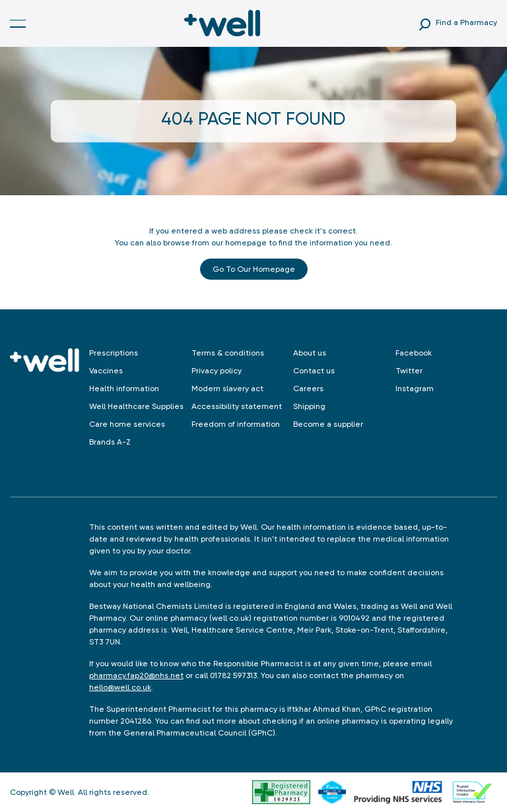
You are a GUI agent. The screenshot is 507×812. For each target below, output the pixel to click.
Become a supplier (328, 424)
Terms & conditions (228, 353)
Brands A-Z (110, 442)
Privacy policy (217, 371)
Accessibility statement (237, 406)
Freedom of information (236, 424)
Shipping (309, 406)
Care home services (127, 424)
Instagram (415, 389)
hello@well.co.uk (120, 687)
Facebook (414, 353)
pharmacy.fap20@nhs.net (136, 675)
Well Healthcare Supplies (136, 406)
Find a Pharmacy (466, 22)
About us (310, 353)
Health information (124, 389)
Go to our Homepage (254, 269)
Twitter (409, 371)
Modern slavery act (227, 389)
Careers (308, 389)
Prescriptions (114, 353)
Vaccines (106, 371)
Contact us (314, 371)
